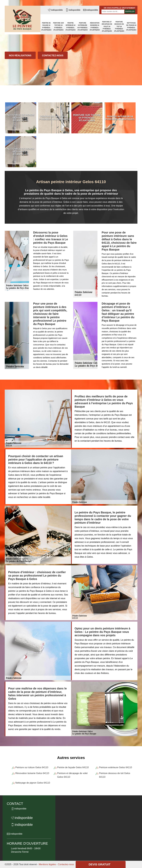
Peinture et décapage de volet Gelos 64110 (72, 775)
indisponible (55, 10)
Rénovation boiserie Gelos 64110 (32, 773)
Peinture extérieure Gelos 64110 (115, 767)
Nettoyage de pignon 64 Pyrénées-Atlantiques (131, 26)
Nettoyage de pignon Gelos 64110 (33, 783)
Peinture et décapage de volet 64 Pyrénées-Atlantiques (107, 26)
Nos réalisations (20, 56)
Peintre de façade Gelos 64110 (73, 767)
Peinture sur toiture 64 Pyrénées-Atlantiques (58, 26)
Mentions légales (47, 864)
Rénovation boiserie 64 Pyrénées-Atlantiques (95, 26)
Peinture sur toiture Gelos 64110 (32, 767)
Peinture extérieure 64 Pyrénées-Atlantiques (83, 26)
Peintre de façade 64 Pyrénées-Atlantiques (46, 26)
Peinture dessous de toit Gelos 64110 (115, 775)
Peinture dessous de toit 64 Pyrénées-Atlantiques (119, 26)
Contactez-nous (53, 56)
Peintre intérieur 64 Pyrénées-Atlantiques (71, 26)
